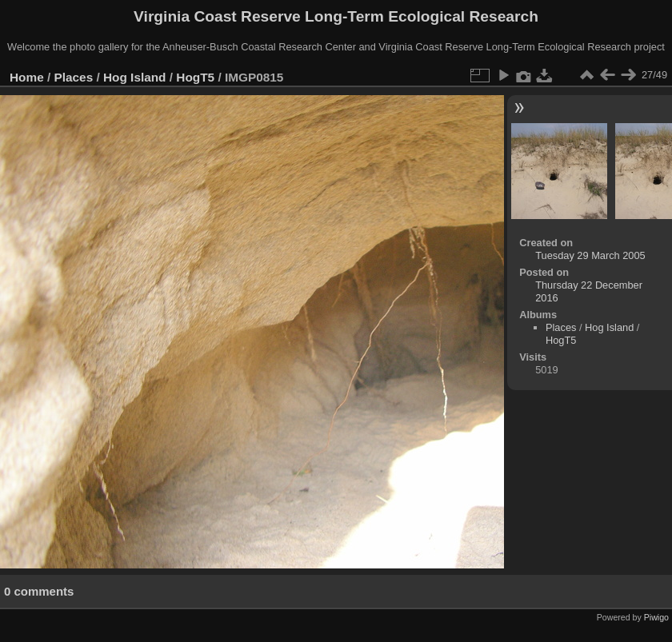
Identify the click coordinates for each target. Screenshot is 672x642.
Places (74, 77)
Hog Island (135, 77)
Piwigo (656, 617)
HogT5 (195, 77)
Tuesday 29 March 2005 (590, 255)
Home (27, 77)
